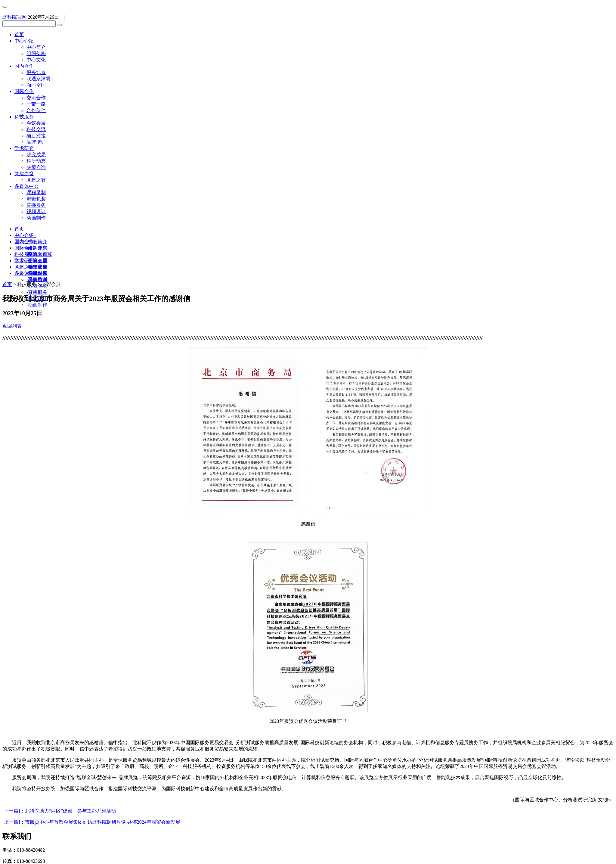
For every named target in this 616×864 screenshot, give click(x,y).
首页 (19, 34)
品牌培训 (36, 142)
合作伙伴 (36, 110)
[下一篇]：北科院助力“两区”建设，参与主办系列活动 (59, 811)
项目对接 (36, 136)
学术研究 (24, 148)
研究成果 (36, 155)
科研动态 (36, 161)
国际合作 (24, 91)
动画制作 (36, 218)
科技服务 (24, 117)
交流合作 (36, 98)
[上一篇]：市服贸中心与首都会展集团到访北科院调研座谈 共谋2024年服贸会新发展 (91, 822)
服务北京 (36, 72)
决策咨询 (36, 167)
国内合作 (24, 66)
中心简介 (36, 47)
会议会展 (36, 123)
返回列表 (12, 326)
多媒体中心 (26, 186)
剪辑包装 (36, 199)
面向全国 (36, 85)
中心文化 (36, 60)
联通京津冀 (39, 79)
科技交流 (36, 129)
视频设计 (36, 211)
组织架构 (36, 53)
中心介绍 (24, 41)
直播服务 (36, 205)
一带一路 (36, 104)
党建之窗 (24, 174)
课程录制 (36, 193)
